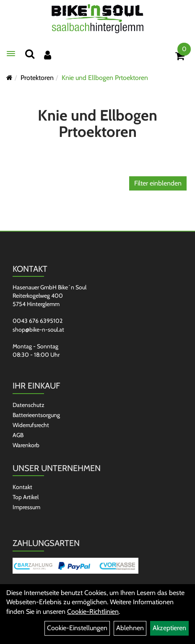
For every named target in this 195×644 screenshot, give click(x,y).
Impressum (26, 507)
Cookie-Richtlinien (93, 612)
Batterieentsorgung (36, 415)
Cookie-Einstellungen (77, 628)
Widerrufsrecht (31, 425)
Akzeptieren (169, 628)
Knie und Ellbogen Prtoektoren (105, 78)
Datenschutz (29, 405)
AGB (18, 435)
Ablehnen (130, 628)
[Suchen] (30, 54)
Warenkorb (26, 445)
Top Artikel (26, 497)
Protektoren (37, 78)
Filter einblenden (158, 183)
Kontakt (22, 487)
